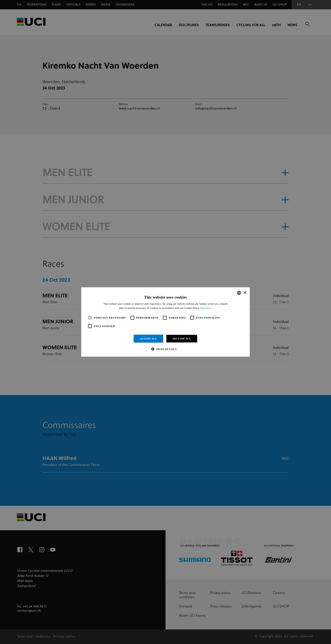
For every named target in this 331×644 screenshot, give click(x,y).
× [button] (245, 293)
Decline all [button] (182, 339)
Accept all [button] (148, 339)
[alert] (165, 322)
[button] (165, 349)
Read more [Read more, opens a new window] (206, 308)
